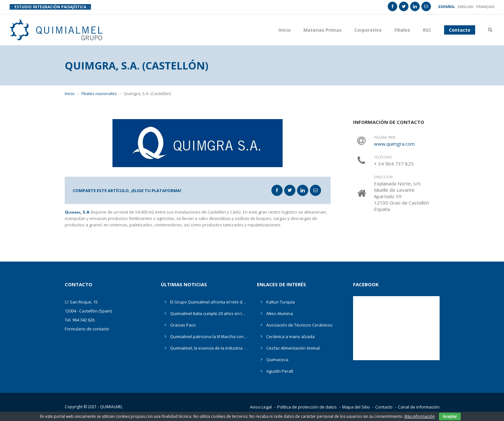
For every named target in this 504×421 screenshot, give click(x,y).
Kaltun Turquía (281, 302)
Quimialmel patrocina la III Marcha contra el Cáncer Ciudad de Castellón (209, 336)
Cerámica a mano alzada (290, 336)
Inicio (285, 30)
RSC (427, 30)
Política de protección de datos (307, 407)
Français (485, 7)
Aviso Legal (261, 407)
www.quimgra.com (394, 144)
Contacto (384, 407)
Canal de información (419, 407)
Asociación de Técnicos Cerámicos (299, 325)
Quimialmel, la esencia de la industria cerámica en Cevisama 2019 (209, 348)
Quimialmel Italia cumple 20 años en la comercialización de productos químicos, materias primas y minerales (209, 313)
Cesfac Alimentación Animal (293, 348)
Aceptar (450, 417)
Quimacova (277, 360)
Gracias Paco (183, 325)
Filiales (402, 30)
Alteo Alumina (280, 313)
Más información (420, 416)
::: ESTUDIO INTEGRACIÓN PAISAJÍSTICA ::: (50, 7)
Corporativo (368, 30)
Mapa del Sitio (356, 407)
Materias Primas (322, 30)
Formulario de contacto (87, 329)
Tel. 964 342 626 (80, 320)
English (466, 7)
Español (447, 7)
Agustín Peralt (280, 371)
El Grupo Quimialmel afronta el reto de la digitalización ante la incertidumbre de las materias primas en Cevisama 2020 (209, 302)
